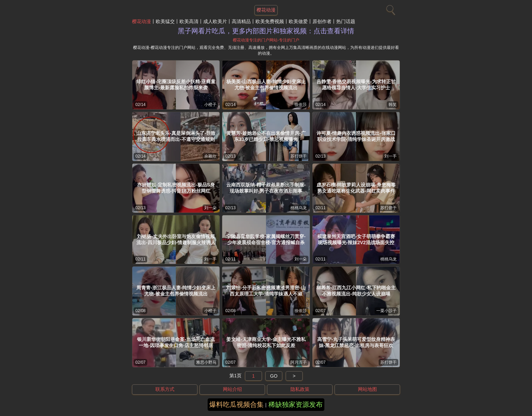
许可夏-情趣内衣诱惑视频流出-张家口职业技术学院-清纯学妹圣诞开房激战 (356, 136)
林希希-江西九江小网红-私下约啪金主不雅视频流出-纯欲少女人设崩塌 (356, 291)
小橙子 (210, 105)
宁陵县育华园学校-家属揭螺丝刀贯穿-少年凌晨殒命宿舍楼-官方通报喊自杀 (266, 239)
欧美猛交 (165, 21)
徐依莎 (301, 105)
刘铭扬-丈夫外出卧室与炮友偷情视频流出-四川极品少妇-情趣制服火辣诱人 (176, 239)
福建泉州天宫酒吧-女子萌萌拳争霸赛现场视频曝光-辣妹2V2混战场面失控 (356, 239)
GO (274, 376)
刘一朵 (210, 208)
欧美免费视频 (270, 21)
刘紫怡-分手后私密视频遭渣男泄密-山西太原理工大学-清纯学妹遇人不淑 (266, 291)
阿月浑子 (299, 362)
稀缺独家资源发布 (296, 404)
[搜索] (390, 8)
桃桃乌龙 (299, 208)
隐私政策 (300, 389)
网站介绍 (232, 389)
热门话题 (346, 21)
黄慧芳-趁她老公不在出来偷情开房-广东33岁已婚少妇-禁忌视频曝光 (266, 136)
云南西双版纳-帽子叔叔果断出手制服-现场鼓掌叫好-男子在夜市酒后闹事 (266, 188)
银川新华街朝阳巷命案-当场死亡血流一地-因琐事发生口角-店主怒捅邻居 (176, 342)
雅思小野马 (206, 362)
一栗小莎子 (386, 311)
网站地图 (367, 389)
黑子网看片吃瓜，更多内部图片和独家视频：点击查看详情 (266, 31)
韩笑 (393, 105)
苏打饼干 (299, 156)
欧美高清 (189, 21)
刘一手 (391, 156)
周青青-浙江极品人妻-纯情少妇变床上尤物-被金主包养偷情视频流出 (176, 291)
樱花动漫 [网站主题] (266, 10)
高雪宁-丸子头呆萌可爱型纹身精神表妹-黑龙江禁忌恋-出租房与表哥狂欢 (356, 342)
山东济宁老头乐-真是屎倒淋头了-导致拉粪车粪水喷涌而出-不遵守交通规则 (176, 136)
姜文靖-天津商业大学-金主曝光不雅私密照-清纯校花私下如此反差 (266, 342)
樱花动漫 (141, 21)
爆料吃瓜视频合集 (236, 404)
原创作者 (322, 21)
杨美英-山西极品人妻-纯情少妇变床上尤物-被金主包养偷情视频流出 (266, 85)
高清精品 (241, 21)
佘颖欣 (210, 156)
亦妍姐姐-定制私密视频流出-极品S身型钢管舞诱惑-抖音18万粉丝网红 (176, 188)
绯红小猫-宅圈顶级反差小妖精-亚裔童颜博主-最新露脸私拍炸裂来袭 (176, 85)
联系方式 (165, 389)
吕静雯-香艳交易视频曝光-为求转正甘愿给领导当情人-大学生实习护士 (356, 85)
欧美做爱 (298, 21)
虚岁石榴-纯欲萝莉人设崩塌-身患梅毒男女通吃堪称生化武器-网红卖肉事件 (356, 188)
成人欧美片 (215, 21)
